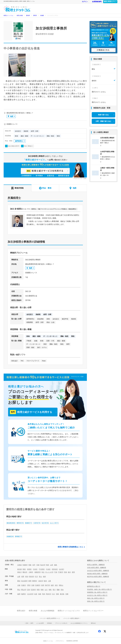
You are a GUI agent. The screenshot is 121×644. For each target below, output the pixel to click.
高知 (62, 590)
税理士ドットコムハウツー (93, 611)
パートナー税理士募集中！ (72, 618)
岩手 (34, 565)
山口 (46, 590)
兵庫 (42, 585)
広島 (28, 590)
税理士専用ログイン (110, 2)
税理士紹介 (21, 611)
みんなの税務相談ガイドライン (79, 623)
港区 (24, 569)
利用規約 (49, 623)
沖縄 (67, 594)
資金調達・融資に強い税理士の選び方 (99, 589)
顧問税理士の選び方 (94, 586)
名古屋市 (24, 581)
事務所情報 (17, 188)
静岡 (30, 581)
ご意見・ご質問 (29, 623)
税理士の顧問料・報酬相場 (96, 565)
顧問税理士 (19, 141)
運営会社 (93, 623)
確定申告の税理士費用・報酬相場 (98, 577)
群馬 (73, 572)
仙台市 (43, 565)
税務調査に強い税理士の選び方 (97, 592)
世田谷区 (55, 569)
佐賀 (36, 594)
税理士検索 (20, 15)
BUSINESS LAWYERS (72, 641)
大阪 (19, 585)
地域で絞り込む (104, 115)
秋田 (48, 565)
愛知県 (28, 15)
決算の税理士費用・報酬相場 (97, 568)
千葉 (56, 572)
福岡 (19, 594)
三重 (49, 581)
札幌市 (25, 565)
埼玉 (43, 572)
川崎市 (31, 572)
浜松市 (41, 581)
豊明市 (35, 15)
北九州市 (30, 594)
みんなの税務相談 (48, 611)
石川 (36, 577)
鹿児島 (62, 594)
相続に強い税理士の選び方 (96, 598)
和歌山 (61, 585)
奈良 (56, 585)
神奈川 (19, 572)
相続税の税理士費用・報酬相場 (97, 574)
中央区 (48, 569)
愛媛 (58, 590)
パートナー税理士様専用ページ (50, 618)
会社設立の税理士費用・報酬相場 (98, 571)
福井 (44, 577)
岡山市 (24, 590)
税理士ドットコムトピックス (69, 611)
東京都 (19, 569)
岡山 (19, 590)
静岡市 (35, 581)
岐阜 (45, 581)
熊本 (44, 594)
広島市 (33, 590)
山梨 (19, 577)
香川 (54, 590)
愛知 (19, 581)
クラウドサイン (60, 641)
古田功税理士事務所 (107, 138)
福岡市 (24, 594)
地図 (11, 116)
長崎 (40, 594)
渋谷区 (35, 569)
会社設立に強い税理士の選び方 (97, 595)
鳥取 (38, 590)
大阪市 (24, 585)
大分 (53, 594)
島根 (42, 590)
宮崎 (57, 594)
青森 (30, 565)
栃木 (69, 572)
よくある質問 (40, 623)
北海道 (19, 565)
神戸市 (47, 585)
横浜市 (25, 572)
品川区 (61, 569)
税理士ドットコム (8, 15)
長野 (23, 577)
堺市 (29, 585)
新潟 (27, 577)
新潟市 (32, 577)
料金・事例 (45, 188)
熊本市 (49, 594)
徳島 (50, 590)
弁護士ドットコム (48, 641)
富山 (40, 577)
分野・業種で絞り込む (103, 121)
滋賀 (52, 585)
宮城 (38, 565)
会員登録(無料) (96, 2)
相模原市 (37, 572)
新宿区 (29, 569)
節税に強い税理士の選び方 (96, 601)
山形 (52, 565)
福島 (56, 565)
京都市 (38, 585)
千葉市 (60, 572)
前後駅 (42, 15)
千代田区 (42, 569)
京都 (33, 585)
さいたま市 (49, 572)
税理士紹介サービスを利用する (31, 412)
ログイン (84, 2)
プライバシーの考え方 (61, 623)
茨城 (65, 572)
